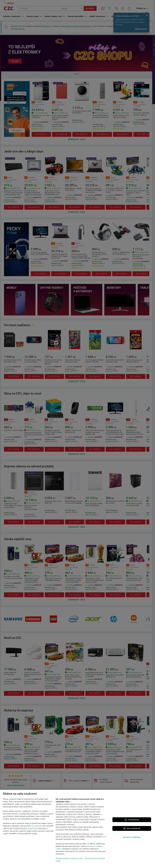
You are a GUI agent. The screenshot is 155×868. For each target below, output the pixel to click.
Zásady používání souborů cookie (69, 858)
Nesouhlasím (132, 828)
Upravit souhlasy (132, 837)
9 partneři (32, 828)
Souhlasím (132, 820)
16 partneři (36, 826)
